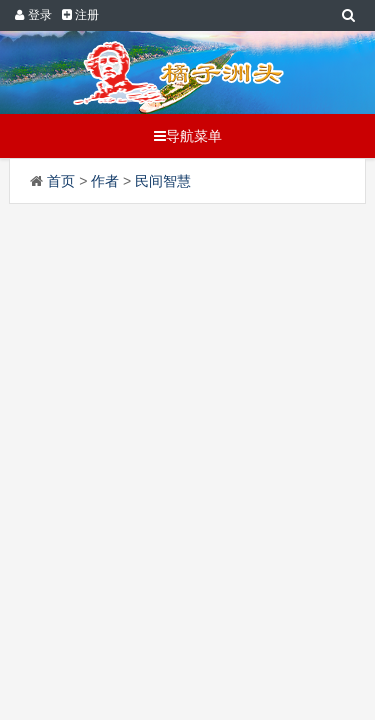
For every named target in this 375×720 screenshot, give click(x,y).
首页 (61, 181)
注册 (80, 15)
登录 (33, 15)
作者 (105, 181)
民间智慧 (163, 181)
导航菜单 (188, 136)
